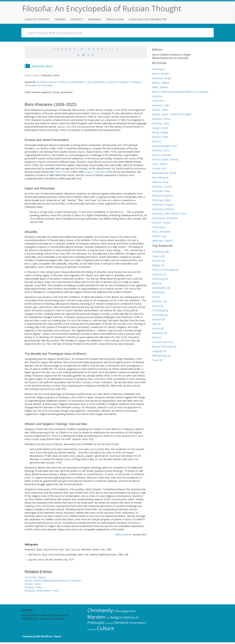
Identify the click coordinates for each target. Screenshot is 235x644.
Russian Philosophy (162, 346)
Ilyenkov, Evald (160, 137)
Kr (93, 55)
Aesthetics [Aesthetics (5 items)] (92, 629)
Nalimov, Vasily (160, 182)
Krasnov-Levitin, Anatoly (165, 159)
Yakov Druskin (62, 172)
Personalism (31, 85)
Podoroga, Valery (161, 200)
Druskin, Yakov (33, 584)
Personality (47, 85)
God (89, 82)
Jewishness (100, 82)
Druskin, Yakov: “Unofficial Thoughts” (172, 114)
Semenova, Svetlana (163, 209)
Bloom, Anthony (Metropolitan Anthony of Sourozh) (53, 581)
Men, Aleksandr (160, 177)
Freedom (157, 319)
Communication (161, 342)
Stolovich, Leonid (161, 223)
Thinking (156, 292)
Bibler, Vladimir (160, 87)
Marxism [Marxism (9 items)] (96, 617)
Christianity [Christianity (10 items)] (100, 610)
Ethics (64, 82)
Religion (156, 265)
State (155, 337)
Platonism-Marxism (163, 196)
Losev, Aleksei (160, 164)
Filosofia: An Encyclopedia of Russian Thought (102, 8)
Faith (155, 324)
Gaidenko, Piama (161, 119)
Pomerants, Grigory (35, 577)
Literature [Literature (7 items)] (121, 623)
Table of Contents (37, 19)
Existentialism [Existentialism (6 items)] (138, 623)
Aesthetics (158, 301)
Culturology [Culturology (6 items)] (121, 611)
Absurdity (42, 82)
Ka (79, 55)
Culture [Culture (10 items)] (105, 628)
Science (156, 328)
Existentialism (77, 82)
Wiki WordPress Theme (48, 636)
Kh (83, 55)
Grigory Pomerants (95, 172)
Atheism (54, 82)
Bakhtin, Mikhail (161, 83)
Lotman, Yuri (159, 168)
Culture (156, 256)
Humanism (158, 333)
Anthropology (159, 356)
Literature (157, 274)
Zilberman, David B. (163, 241)
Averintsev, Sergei (162, 78)
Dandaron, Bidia (161, 105)
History (156, 306)
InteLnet (156, 141)
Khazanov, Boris (161, 150)
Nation (113, 82)
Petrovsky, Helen (161, 191)
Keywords (94, 19)
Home (28, 75)
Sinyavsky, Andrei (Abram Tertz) (42, 591)
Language (157, 351)
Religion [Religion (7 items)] (116, 617)
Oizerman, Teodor (162, 186)
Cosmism (157, 96)
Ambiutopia (158, 69)
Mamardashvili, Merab (164, 173)
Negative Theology (129, 82)
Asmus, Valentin (161, 74)
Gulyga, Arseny (160, 128)
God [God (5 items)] (108, 618)
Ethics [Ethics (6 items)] (132, 611)
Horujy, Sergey (160, 132)
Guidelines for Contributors (148, 19)
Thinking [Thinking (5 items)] (109, 623)
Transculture (159, 227)
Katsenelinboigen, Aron (165, 146)
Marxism (157, 261)
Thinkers (60, 19)
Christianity (158, 252)
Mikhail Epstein (123, 534)
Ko (88, 55)
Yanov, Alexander (161, 232)
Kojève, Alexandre (162, 155)
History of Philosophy (164, 270)
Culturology (158, 279)
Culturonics (158, 101)
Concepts (77, 19)
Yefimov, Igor (159, 236)
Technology (158, 310)
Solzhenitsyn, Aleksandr (165, 218)
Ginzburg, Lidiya (33, 587)
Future (155, 360)
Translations (115, 19)
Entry (37, 75)
